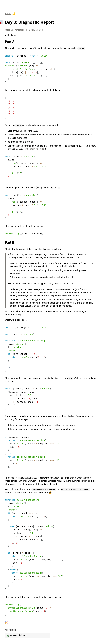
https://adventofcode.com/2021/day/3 (24, 30)
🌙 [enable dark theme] (14, 14)
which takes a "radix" (35, 149)
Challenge (12, 35)
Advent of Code (16, 635)
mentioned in (12, 630)
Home (8, 14)
